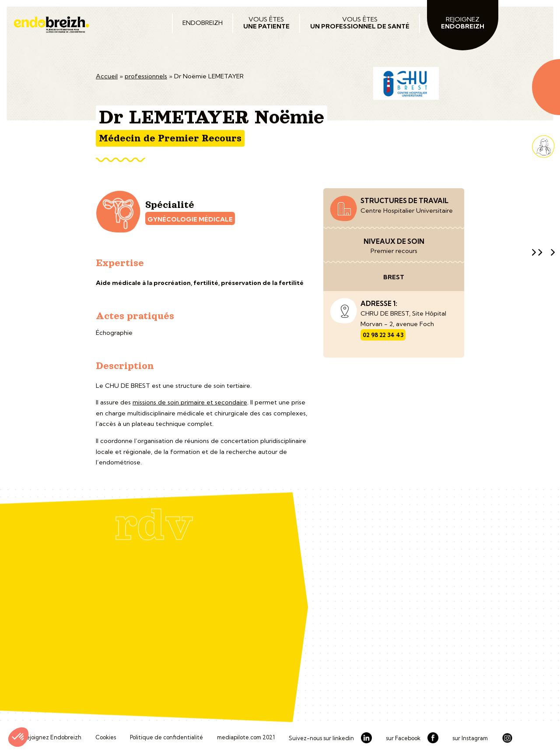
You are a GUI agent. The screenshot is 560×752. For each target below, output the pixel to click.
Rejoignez (463, 23)
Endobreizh (203, 23)
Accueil (107, 76)
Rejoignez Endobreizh (52, 738)
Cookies (106, 738)
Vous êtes (266, 23)
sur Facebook (403, 738)
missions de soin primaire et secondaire (190, 402)
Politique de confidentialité (166, 738)
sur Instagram (470, 738)
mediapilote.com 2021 (246, 738)
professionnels (146, 76)
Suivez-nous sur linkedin (321, 738)
